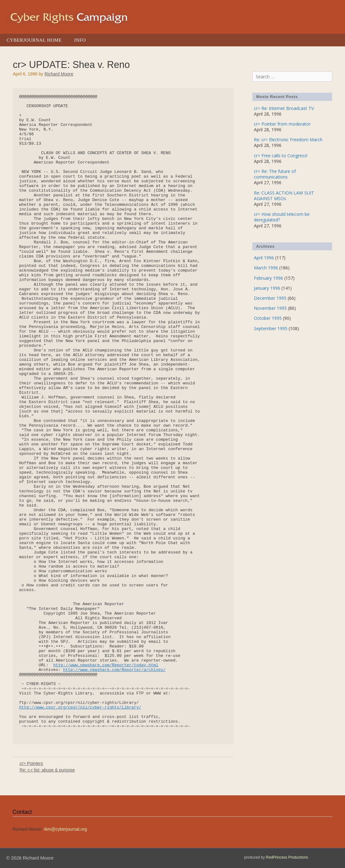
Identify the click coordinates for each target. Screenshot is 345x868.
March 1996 (266, 268)
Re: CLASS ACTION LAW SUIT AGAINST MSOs (284, 196)
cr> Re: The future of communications (275, 174)
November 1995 (270, 308)
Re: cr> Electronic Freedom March (288, 140)
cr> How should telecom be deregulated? (282, 217)
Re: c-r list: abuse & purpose (47, 770)
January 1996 (267, 288)
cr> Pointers (31, 763)
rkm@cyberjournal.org (65, 829)
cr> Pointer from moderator (282, 124)
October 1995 (268, 318)
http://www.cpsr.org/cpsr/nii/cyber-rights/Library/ (80, 707)
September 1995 (271, 328)
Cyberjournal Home (34, 40)
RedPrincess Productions (287, 857)
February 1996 (268, 278)
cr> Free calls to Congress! (281, 156)
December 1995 (270, 298)
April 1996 (264, 258)
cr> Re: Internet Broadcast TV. (284, 108)
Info (80, 40)
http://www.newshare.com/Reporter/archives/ (114, 670)
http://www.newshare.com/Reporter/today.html (106, 665)
